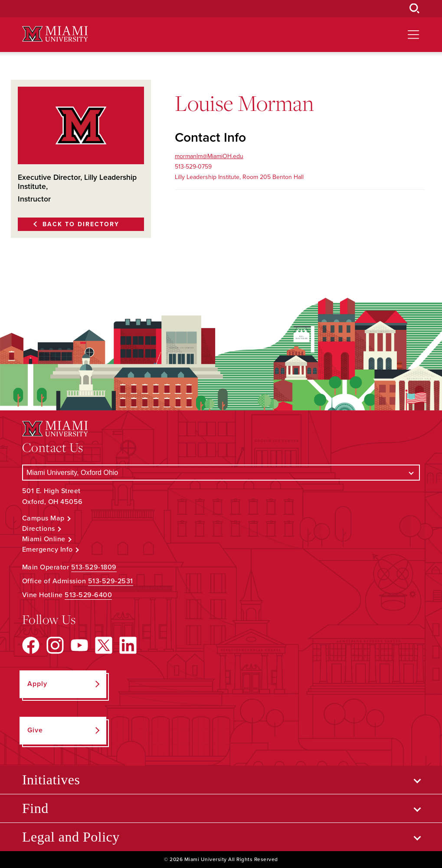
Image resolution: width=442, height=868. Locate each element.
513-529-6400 (88, 595)
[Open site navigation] (413, 35)
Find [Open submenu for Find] (35, 808)
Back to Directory (81, 224)
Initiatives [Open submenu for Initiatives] (51, 780)
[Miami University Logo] (55, 34)
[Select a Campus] (221, 473)
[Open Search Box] (415, 9)
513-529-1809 (94, 567)
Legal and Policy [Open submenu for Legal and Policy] (71, 837)
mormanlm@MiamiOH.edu (209, 156)
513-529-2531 (111, 581)
